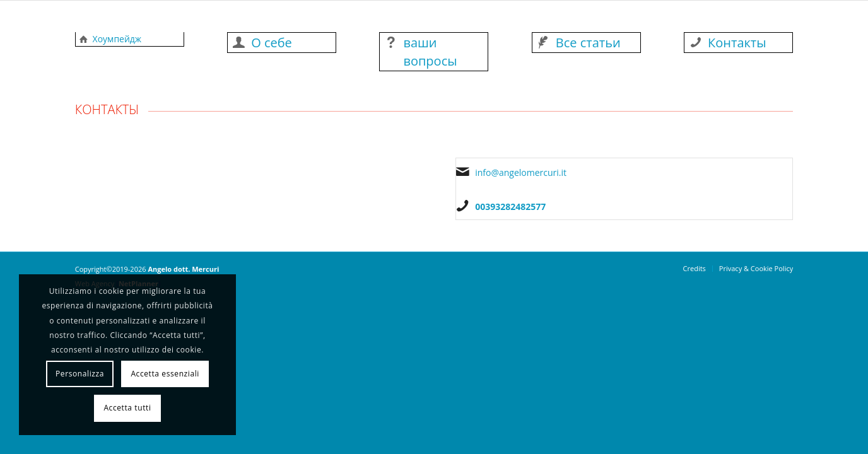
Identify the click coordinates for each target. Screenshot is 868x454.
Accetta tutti (127, 408)
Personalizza (80, 374)
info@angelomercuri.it (521, 172)
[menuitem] (695, 269)
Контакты (737, 43)
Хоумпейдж (117, 39)
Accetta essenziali (165, 374)
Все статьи (588, 43)
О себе (272, 43)
